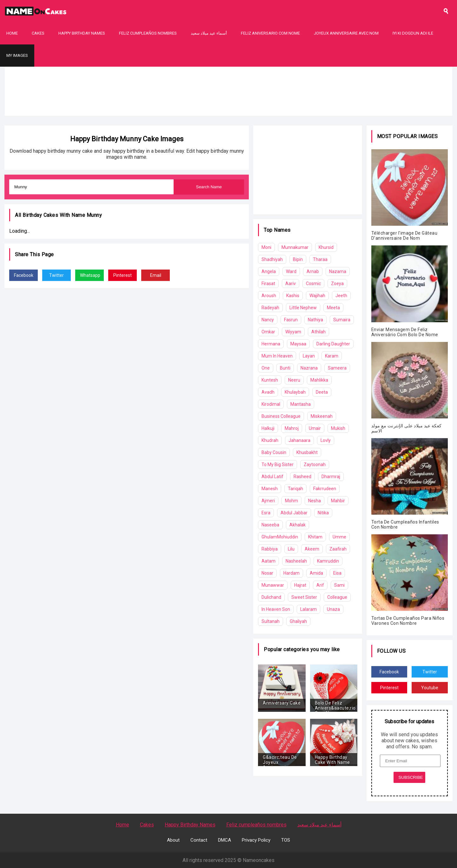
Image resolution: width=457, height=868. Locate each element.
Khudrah (270, 440)
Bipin (298, 259)
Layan (309, 356)
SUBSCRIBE (411, 777)
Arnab (313, 271)
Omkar (268, 332)
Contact (199, 840)
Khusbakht (307, 452)
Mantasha (301, 404)
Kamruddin (328, 561)
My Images (17, 55)
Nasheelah (296, 561)
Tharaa (320, 259)
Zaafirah (338, 549)
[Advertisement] (228, 111)
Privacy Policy (256, 840)
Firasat (268, 284)
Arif (320, 585)
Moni (266, 247)
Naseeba (270, 525)
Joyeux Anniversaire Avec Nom (346, 33)
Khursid (326, 247)
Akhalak (298, 525)
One (266, 368)
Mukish (338, 428)
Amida (316, 573)
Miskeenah (322, 416)
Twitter (56, 275)
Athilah (318, 332)
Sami (339, 585)
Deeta (322, 392)
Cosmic (313, 284)
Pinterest (123, 275)
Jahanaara (299, 440)
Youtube (430, 688)
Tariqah (295, 489)
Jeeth (341, 296)
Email (156, 275)
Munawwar (273, 585)
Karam (332, 356)
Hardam (291, 573)
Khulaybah (295, 392)
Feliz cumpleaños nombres (148, 33)
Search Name (209, 187)
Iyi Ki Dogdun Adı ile (413, 33)
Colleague (337, 597)
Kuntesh (270, 380)
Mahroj (292, 428)
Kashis (293, 296)
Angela (269, 271)
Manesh (270, 489)
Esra (266, 513)
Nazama (338, 271)
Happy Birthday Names (82, 33)
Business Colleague (281, 416)
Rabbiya (270, 549)
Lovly (326, 440)
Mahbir (338, 501)
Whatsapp (90, 275)
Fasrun (291, 320)
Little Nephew (303, 308)
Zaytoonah (315, 464)
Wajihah (317, 296)
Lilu (291, 549)
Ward (291, 271)
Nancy (268, 320)
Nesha (315, 501)
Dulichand (271, 597)
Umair (315, 428)
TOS (286, 840)
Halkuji (268, 428)
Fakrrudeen (325, 489)
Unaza (333, 609)
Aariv (291, 284)
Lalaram (308, 609)
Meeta (333, 308)
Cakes (38, 33)
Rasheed (302, 477)
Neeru (294, 380)
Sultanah (271, 621)
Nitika (323, 513)
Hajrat (300, 585)
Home (12, 33)
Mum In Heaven (277, 356)
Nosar (267, 573)
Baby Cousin (274, 452)
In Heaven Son (276, 609)
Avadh (268, 392)
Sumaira (342, 320)
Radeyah (270, 308)
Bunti (285, 368)
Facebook (24, 275)
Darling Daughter (333, 344)
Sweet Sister (304, 597)
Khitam (315, 537)
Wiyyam (293, 332)
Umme (339, 537)
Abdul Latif (272, 477)
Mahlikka (319, 380)
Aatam (268, 561)
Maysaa (298, 344)
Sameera (337, 368)
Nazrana (309, 368)
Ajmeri (268, 501)
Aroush (269, 296)
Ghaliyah (298, 621)
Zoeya (337, 284)
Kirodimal (271, 404)
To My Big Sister (278, 464)
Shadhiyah (272, 259)
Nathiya (315, 320)
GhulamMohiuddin (280, 537)
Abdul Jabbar (294, 513)
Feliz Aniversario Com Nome (270, 33)
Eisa (337, 573)
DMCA (225, 840)
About (173, 840)
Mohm (291, 501)
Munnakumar (295, 247)
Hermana (271, 344)
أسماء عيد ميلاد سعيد (209, 33)
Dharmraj (331, 477)
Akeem (312, 549)
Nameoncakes (259, 860)
